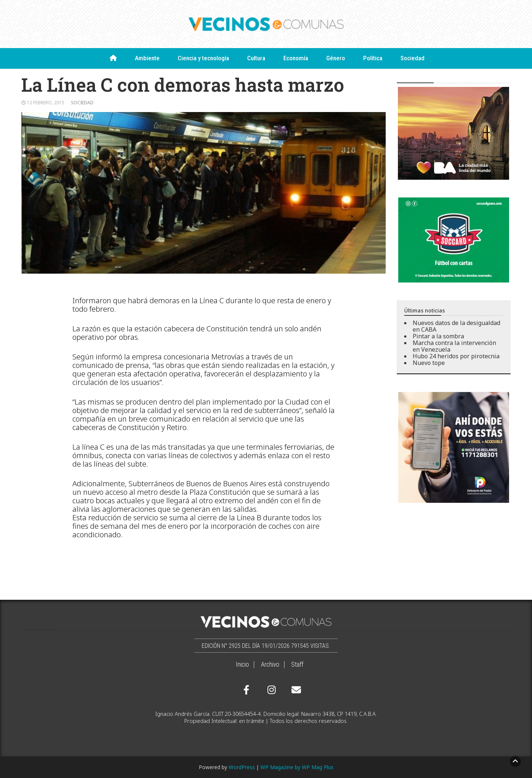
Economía (296, 58)
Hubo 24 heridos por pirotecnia (456, 356)
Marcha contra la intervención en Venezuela (454, 346)
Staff (297, 664)
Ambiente (147, 58)
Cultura (256, 58)
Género (336, 58)
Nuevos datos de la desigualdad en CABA (456, 326)
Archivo (270, 664)
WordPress (242, 767)
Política (373, 58)
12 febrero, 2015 (46, 103)
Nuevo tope (429, 363)
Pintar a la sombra (438, 336)
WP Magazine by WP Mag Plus (297, 767)
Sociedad (412, 58)
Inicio (242, 664)
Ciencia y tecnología (203, 58)
